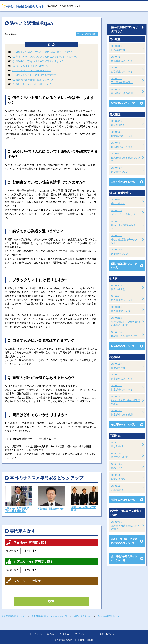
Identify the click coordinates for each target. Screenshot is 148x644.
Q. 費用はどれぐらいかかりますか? (32, 84)
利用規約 (64, 634)
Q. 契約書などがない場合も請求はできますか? (38, 61)
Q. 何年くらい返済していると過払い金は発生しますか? (42, 52)
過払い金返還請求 (87, 34)
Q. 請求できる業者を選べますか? (30, 66)
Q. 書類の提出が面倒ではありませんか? (34, 80)
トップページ (36, 634)
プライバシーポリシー (84, 634)
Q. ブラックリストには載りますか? (32, 70)
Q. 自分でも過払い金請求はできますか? (34, 75)
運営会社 (51, 634)
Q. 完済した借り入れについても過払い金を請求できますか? (45, 57)
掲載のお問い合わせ (109, 634)
